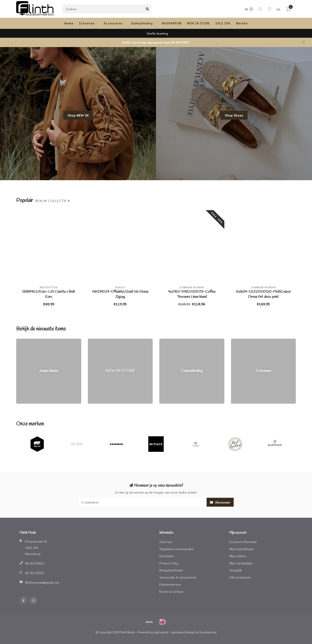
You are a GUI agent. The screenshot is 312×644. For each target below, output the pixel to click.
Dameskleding (142, 23)
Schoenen (87, 23)
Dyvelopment (208, 632)
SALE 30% (223, 23)
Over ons (166, 542)
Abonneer (220, 502)
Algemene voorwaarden (177, 549)
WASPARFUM (172, 23)
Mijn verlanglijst (241, 563)
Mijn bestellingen (242, 549)
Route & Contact (171, 591)
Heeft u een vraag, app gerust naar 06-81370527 (156, 42)
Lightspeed (161, 632)
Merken (242, 23)
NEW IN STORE (198, 23)
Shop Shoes (234, 115)
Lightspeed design (183, 632)
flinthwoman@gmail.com (42, 582)
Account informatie (243, 542)
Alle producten (240, 577)
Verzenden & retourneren (178, 577)
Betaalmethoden (171, 570)
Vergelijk (236, 570)
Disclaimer (167, 556)
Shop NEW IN (78, 115)
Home (69, 23)
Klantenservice (170, 584)
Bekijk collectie (52, 201)
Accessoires (113, 23)
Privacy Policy (169, 563)
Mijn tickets (238, 556)
